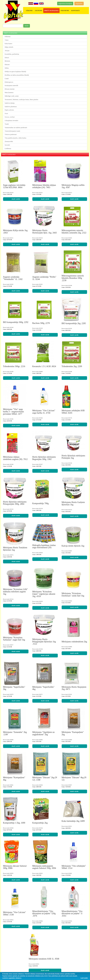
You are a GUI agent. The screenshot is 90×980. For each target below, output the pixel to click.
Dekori (7, 58)
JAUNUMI (38, 10)
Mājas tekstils (9, 47)
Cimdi (7, 79)
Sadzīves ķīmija (10, 103)
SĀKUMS (29, 10)
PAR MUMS (65, 10)
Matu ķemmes (9, 92)
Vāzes (7, 40)
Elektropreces (9, 82)
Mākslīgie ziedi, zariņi (12, 96)
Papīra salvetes (9, 110)
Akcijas (7, 51)
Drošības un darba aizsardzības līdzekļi (17, 75)
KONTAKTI (75, 10)
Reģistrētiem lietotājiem (65, 4)
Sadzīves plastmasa (11, 107)
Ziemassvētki (9, 141)
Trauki (7, 124)
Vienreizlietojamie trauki (12, 131)
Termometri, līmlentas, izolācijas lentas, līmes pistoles (21, 99)
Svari (6, 113)
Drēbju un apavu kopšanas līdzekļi (15, 72)
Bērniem (7, 61)
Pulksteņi (8, 36)
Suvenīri (7, 145)
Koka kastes (8, 44)
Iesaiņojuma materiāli (11, 85)
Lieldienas (8, 148)
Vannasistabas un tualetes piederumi (16, 127)
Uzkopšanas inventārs (11, 120)
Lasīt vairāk (84, 978)
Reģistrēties (79, 4)
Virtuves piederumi (11, 134)
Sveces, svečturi (10, 117)
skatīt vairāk (16, 199)
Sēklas (7, 68)
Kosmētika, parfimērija (12, 54)
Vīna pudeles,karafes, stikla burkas (15, 138)
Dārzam (7, 64)
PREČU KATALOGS (51, 10)
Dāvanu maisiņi (10, 89)
